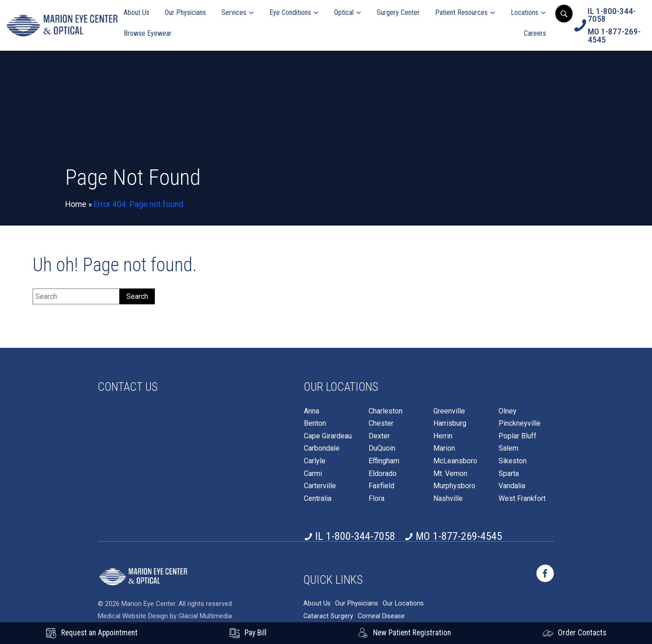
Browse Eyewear (148, 33)
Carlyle (315, 461)
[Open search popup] (564, 14)
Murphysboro (454, 486)
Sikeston (513, 461)
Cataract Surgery (328, 616)
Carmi (313, 474)
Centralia (318, 499)
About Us (137, 12)
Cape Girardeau (328, 436)
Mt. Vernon (450, 474)
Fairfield (381, 486)
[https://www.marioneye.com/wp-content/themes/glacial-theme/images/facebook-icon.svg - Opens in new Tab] (545, 573)
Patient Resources (461, 12)
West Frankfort (522, 499)
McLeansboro (455, 461)
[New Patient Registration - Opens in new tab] (404, 633)
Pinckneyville (520, 423)
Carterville (320, 486)
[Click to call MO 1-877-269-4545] (618, 36)
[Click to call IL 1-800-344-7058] (618, 15)
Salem (508, 448)
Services (234, 12)
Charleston (386, 411)
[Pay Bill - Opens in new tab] (248, 633)
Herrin (443, 436)
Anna (312, 411)
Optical (344, 12)
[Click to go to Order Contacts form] (574, 633)
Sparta (509, 474)
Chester (381, 423)
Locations (525, 12)
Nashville (448, 499)
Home (76, 204)
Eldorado (383, 474)
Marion (444, 448)
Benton (315, 423)
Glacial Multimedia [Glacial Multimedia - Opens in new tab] (205, 616)
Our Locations (403, 603)
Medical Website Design (133, 616)
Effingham (384, 461)
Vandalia (512, 486)
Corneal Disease (381, 616)
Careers (535, 33)
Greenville (449, 411)
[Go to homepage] (62, 25)
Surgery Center (398, 12)
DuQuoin (382, 448)
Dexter (379, 436)
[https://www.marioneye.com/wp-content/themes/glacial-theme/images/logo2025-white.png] (143, 577)
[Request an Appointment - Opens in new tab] (92, 633)
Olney (508, 411)
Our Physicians (185, 12)
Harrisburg (450, 423)
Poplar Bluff (518, 436)
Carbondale (322, 448)
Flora (376, 499)
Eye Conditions (290, 12)
